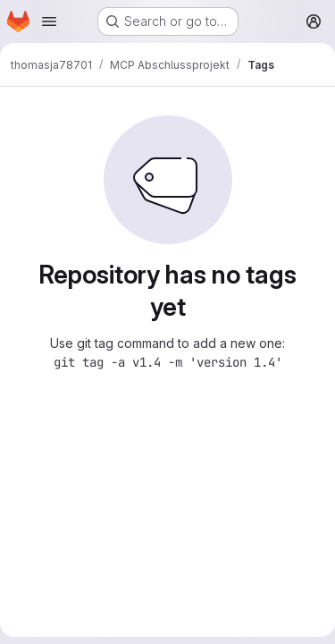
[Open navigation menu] (49, 21)
